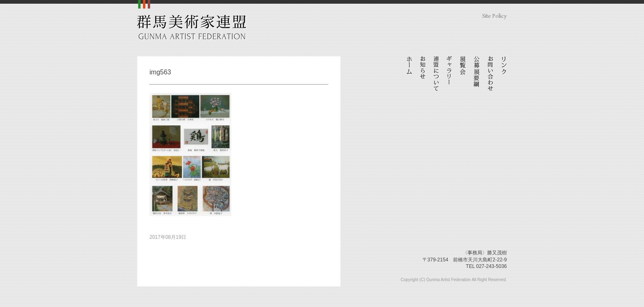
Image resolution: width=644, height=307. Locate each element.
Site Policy (494, 16)
